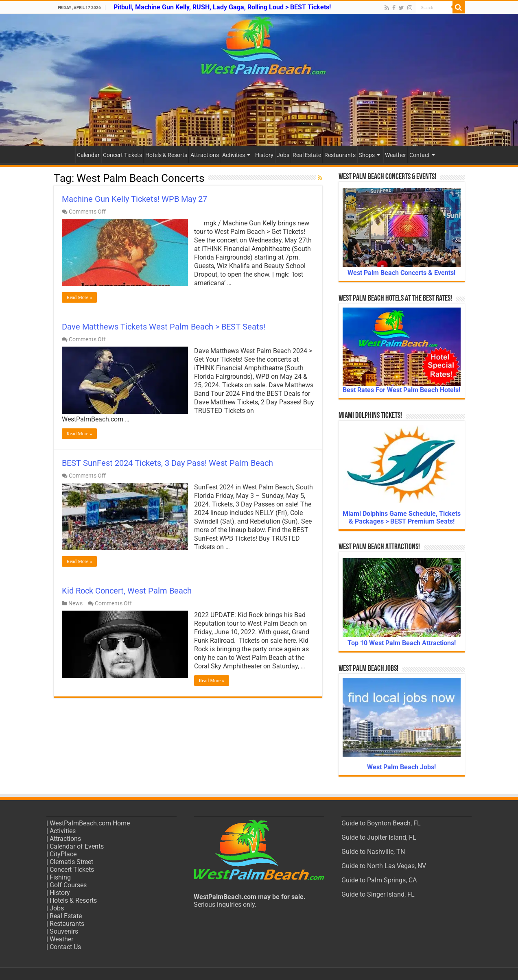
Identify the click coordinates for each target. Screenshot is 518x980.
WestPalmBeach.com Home (90, 823)
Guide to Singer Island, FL (378, 894)
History (264, 155)
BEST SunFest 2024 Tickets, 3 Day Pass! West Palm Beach (167, 463)
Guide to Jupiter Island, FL (379, 837)
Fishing (60, 877)
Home (64, 154)
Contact (420, 155)
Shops (367, 155)
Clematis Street (71, 862)
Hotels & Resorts (166, 155)
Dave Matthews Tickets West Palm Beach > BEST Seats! (164, 327)
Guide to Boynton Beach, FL (381, 823)
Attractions (205, 155)
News (75, 603)
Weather (396, 155)
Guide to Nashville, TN (373, 852)
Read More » (80, 297)
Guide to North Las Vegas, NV (384, 866)
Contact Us (65, 947)
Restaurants (340, 155)
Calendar (88, 155)
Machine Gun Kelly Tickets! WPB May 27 (134, 199)
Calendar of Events (77, 846)
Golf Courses (68, 885)
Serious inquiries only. (225, 905)
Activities (234, 155)
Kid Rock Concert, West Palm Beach (127, 591)
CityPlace (63, 854)
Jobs (283, 155)
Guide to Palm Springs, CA (379, 880)
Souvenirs (64, 931)
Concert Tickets (122, 155)
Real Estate (307, 155)
